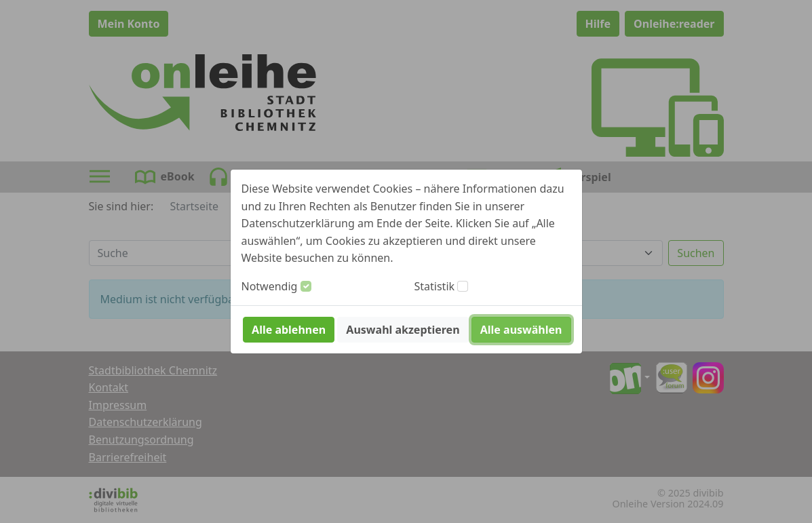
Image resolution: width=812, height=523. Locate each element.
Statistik (435, 286)
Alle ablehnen (289, 330)
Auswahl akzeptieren (403, 330)
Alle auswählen (521, 330)
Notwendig (270, 286)
